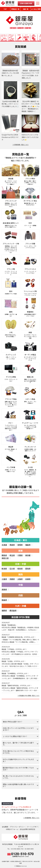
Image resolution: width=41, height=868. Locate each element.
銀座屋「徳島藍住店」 (9, 625)
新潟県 (4, 569)
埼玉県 (12, 555)
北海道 (4, 545)
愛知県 (28, 569)
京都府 (12, 579)
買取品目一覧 (15, 9)
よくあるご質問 (36, 9)
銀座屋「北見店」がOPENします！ (14, 661)
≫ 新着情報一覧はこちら (31, 818)
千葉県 (20, 555)
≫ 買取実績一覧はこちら (21, 145)
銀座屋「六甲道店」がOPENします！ (14, 649)
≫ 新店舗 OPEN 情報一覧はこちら (28, 695)
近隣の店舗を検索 (26, 3)
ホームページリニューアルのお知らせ (16, 807)
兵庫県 (28, 579)
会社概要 (5, 827)
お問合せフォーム (12, 829)
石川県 (12, 569)
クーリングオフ (32, 827)
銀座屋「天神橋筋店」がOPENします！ (15, 673)
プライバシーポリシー (17, 827)
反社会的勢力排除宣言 (28, 829)
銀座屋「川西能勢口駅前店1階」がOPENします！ (19, 637)
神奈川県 (5, 558)
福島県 (28, 545)
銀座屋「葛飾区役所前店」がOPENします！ (17, 685)
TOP (5, 9)
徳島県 (4, 600)
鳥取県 (4, 589)
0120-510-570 (20, 855)
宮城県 (20, 545)
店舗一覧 (26, 9)
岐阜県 (20, 569)
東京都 (28, 555)
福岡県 (4, 610)
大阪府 (20, 579)
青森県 (12, 545)
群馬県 (4, 555)
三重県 (4, 579)
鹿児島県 (13, 610)
